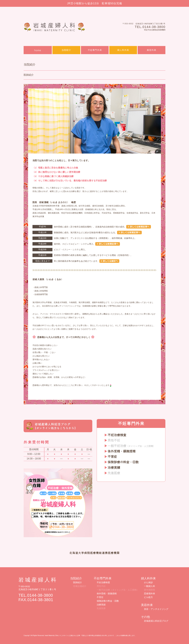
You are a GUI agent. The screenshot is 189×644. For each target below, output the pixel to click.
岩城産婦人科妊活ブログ (156, 621)
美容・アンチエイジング (156, 609)
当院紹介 (66, 50)
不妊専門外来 (95, 50)
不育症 (112, 456)
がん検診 (148, 582)
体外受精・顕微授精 (122, 451)
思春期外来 (150, 593)
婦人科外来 (123, 50)
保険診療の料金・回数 (123, 462)
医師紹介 (78, 582)
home (38, 50)
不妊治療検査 (117, 435)
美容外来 (151, 50)
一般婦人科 (150, 586)
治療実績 (114, 467)
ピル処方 (148, 597)
